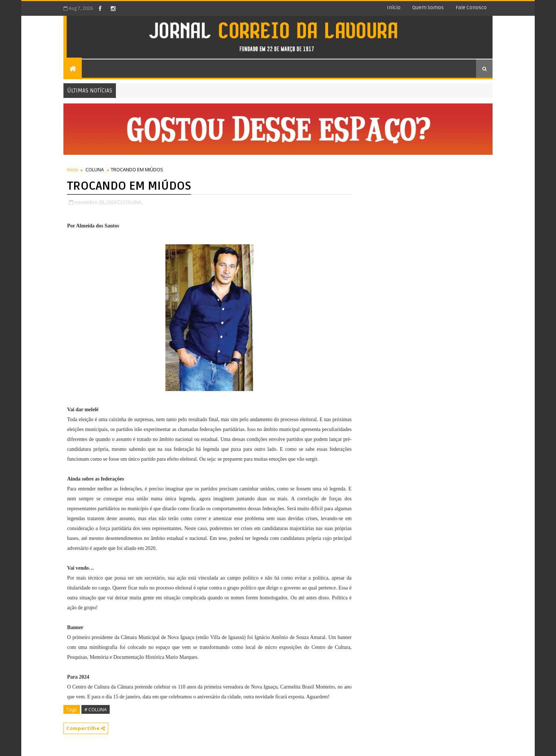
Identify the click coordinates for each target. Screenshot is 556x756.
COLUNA (95, 169)
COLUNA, (133, 202)
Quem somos (428, 8)
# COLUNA (96, 709)
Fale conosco (471, 8)
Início (394, 8)
